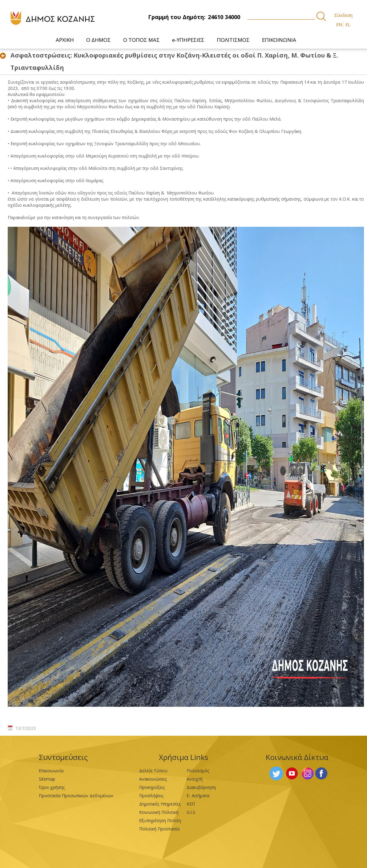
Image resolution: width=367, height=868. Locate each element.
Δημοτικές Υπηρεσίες (160, 804)
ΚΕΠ (191, 804)
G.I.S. (191, 812)
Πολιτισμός (198, 771)
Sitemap (47, 779)
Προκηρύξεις (152, 787)
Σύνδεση (343, 15)
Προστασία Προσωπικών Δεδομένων (76, 796)
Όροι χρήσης (52, 787)
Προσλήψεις (151, 796)
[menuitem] (65, 40)
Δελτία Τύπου (153, 771)
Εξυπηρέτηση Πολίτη (160, 820)
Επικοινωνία (51, 771)
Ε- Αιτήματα (198, 796)
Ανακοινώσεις (153, 779)
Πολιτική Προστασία (159, 829)
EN (339, 24)
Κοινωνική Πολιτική (159, 812)
